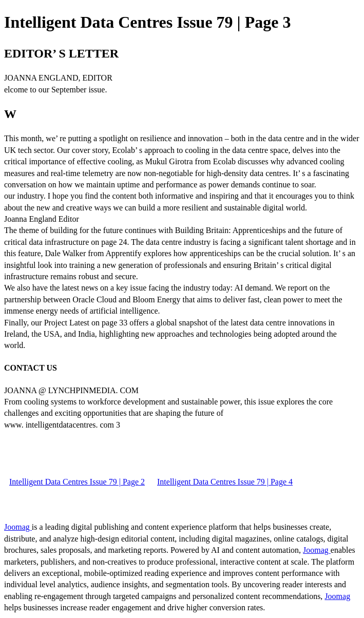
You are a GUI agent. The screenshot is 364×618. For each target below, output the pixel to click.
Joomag (18, 527)
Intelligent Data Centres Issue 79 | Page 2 (77, 482)
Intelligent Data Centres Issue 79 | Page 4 (225, 482)
